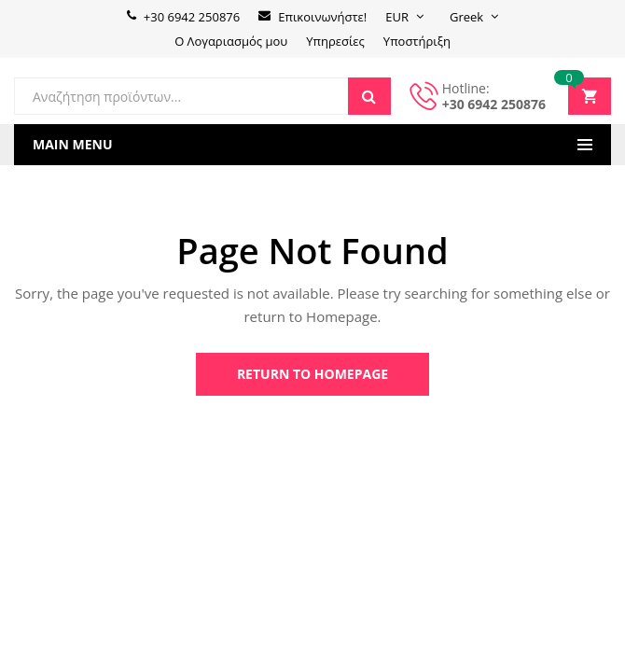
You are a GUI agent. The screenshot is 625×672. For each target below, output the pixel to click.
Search (369, 96)
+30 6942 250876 (494, 104)
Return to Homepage (312, 374)
